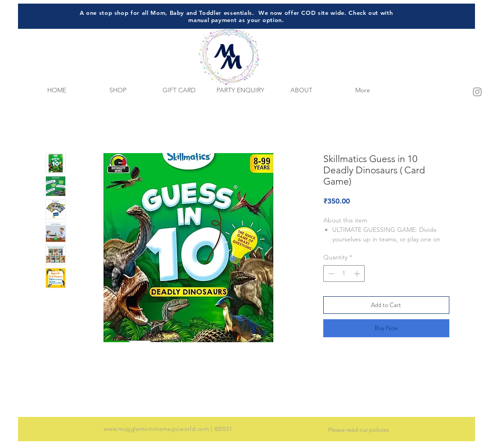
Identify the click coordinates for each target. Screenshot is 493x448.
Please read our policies (359, 430)
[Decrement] (330, 274)
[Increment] (358, 274)
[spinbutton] (344, 274)
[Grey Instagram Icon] (477, 92)
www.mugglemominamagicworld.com (156, 429)
